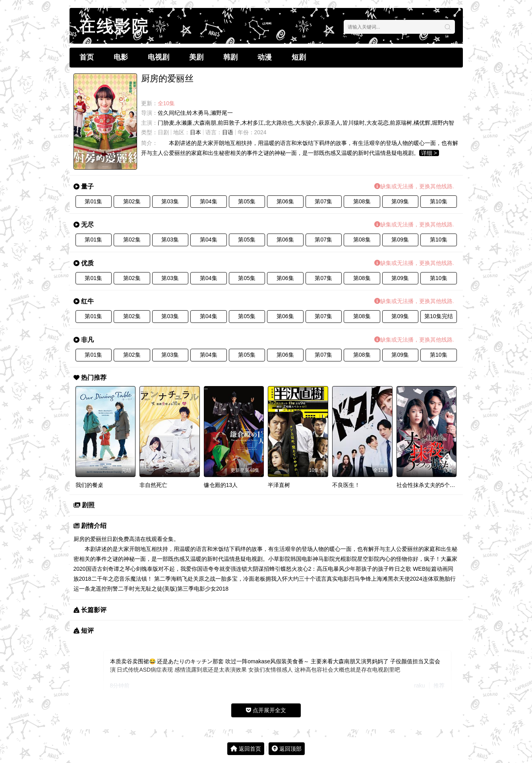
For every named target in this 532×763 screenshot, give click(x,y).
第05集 (247, 201)
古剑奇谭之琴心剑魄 (122, 569)
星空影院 (368, 559)
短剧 (299, 57)
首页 (87, 57)
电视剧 (159, 57)
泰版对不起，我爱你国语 (178, 569)
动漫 (265, 57)
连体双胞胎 (436, 579)
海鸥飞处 (182, 579)
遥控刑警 (107, 589)
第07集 (323, 201)
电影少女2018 (211, 589)
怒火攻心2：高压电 (310, 569)
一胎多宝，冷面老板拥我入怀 (251, 579)
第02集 (132, 201)
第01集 (93, 201)
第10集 (439, 201)
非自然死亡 (153, 485)
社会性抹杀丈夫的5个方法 (429, 485)
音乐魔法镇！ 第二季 (145, 579)
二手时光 (129, 589)
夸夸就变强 (222, 569)
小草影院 (279, 559)
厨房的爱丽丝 (90, 539)
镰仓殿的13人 (221, 485)
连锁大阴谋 (250, 569)
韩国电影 (302, 559)
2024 (260, 132)
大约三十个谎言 (307, 579)
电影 (121, 57)
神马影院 (324, 559)
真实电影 (338, 579)
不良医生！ (346, 485)
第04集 (209, 201)
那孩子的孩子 (372, 569)
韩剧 (230, 57)
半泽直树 (279, 485)
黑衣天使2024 (405, 579)
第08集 (362, 201)
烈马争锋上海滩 (368, 579)
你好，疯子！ (424, 559)
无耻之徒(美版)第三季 (167, 589)
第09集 (400, 201)
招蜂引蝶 (275, 569)
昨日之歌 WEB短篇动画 (418, 569)
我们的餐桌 (89, 485)
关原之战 (204, 579)
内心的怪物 (393, 559)
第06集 (285, 201)
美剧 (196, 57)
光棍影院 (346, 559)
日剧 (163, 132)
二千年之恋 (105, 579)
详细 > (429, 153)
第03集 (170, 201)
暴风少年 (344, 569)
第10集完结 (439, 316)
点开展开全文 (266, 710)
